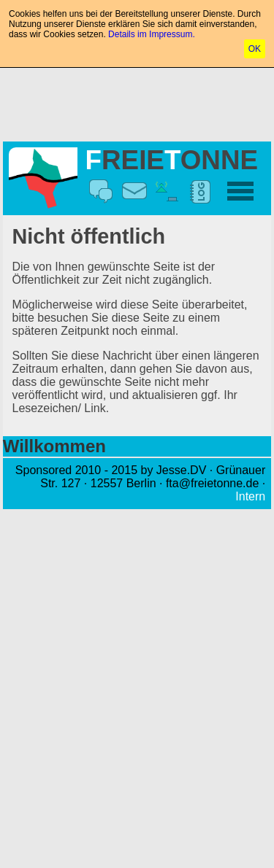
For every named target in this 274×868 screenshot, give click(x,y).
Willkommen (54, 446)
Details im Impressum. (152, 34)
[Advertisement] (137, 102)
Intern (250, 496)
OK (255, 49)
